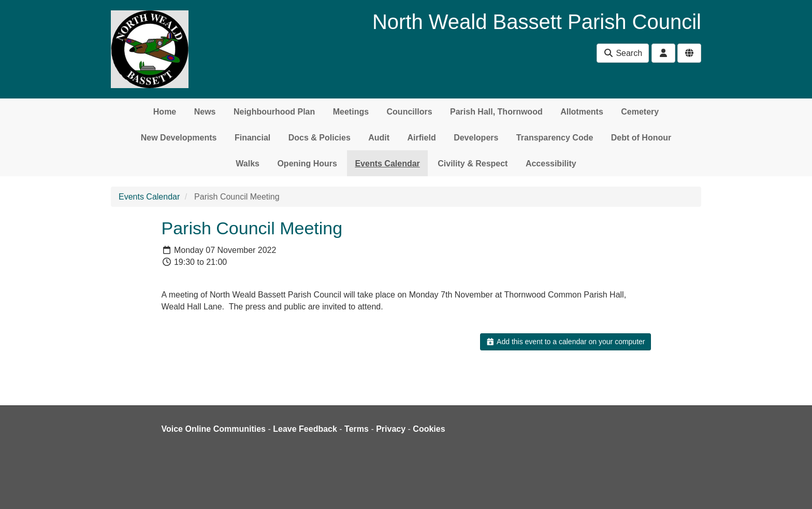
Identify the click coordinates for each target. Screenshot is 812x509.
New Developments (179, 138)
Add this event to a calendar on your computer (565, 342)
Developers (476, 138)
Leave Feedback (305, 429)
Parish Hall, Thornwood (496, 112)
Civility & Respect (473, 164)
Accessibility (551, 164)
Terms (357, 429)
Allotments (582, 112)
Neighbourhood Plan (274, 112)
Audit (379, 138)
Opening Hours (307, 164)
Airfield (422, 138)
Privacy (391, 429)
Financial (252, 138)
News (205, 112)
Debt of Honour (641, 138)
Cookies (429, 429)
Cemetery (640, 112)
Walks (248, 164)
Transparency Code (555, 138)
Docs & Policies (320, 138)
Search (623, 53)
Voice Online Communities (214, 429)
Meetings (351, 112)
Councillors (410, 112)
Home (165, 112)
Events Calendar (387, 164)
